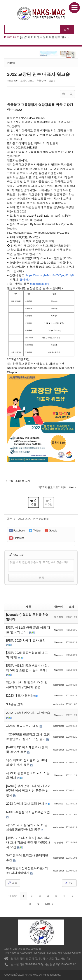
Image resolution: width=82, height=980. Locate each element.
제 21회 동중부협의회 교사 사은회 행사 (28, 775)
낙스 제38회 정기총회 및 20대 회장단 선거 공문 (27, 762)
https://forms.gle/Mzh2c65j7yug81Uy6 (50, 275)
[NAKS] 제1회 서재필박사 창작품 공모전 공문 (27, 750)
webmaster (58, 685)
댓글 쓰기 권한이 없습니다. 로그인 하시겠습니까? (39, 562)
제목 (28, 607)
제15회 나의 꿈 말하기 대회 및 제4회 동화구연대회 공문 (27, 827)
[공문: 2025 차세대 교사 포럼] (26, 640)
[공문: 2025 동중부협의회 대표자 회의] (27, 655)
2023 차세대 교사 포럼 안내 (25, 804)
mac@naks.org (40, 284)
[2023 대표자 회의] (19, 695)
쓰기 (69, 883)
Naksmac (12, 81)
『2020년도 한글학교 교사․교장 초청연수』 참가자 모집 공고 (28, 737)
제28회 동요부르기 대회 (23, 726)
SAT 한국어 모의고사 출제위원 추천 (27, 858)
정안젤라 (59, 617)
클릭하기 (26, 280)
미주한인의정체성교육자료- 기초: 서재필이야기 (27, 870)
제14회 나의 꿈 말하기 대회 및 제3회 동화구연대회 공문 (27, 685)
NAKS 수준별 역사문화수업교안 (28, 812)
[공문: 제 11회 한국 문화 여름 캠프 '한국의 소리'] (28, 630)
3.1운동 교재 (15, 704)
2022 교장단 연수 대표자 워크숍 (38, 74)
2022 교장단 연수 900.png (33, 519)
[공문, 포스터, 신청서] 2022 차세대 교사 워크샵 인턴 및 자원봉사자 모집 (28, 842)
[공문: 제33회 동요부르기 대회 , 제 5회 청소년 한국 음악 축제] (28, 668)
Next (49, 904)
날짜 (71, 607)
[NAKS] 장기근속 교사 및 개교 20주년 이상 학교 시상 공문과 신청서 (28, 790)
